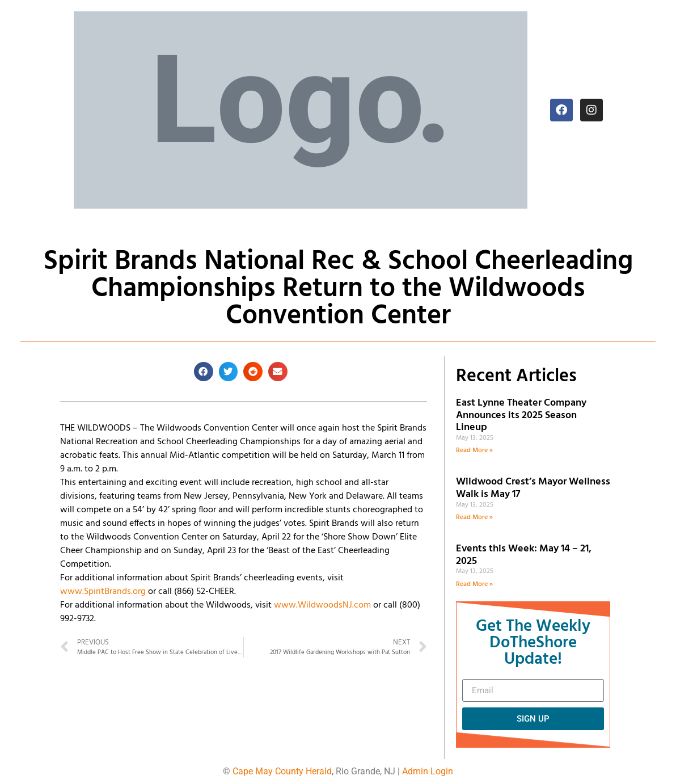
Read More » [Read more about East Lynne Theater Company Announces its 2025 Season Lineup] (474, 450)
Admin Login (428, 771)
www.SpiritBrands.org (103, 592)
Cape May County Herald (282, 771)
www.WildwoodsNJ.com (322, 605)
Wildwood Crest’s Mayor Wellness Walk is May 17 (533, 488)
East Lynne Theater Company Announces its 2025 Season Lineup (521, 415)
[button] (204, 372)
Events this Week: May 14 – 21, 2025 (524, 555)
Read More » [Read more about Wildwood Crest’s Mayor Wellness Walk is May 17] (474, 517)
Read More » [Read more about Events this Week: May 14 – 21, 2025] (474, 584)
